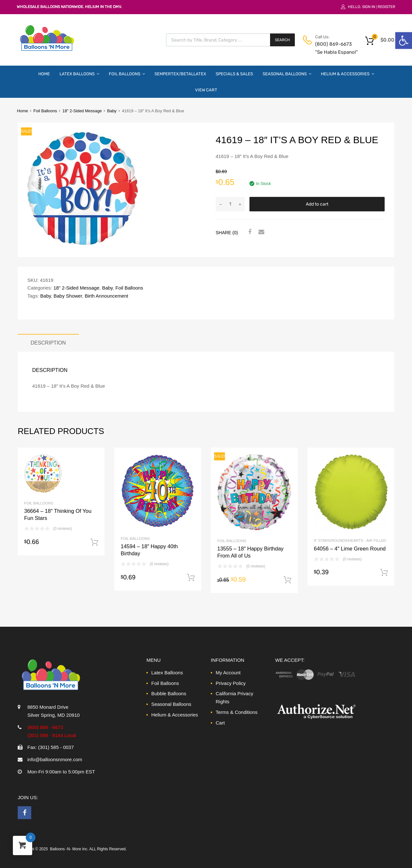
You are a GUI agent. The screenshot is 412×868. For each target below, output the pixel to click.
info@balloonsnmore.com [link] (55, 759)
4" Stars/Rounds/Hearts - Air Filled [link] (350, 540)
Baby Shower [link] (68, 296)
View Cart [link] (206, 90)
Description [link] (48, 343)
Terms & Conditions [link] (237, 712)
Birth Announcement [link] (106, 296)
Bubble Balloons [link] (169, 693)
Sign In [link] (369, 7)
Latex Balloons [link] (79, 74)
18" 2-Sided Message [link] (82, 111)
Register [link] (386, 7)
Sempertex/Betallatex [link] (180, 74)
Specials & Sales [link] (234, 74)
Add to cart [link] (94, 542)
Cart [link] (220, 723)
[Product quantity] (230, 204)
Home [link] (44, 74)
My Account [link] (228, 673)
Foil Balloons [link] (127, 74)
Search (282, 40)
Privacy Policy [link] (231, 683)
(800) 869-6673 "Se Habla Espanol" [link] (331, 48)
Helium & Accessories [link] (347, 74)
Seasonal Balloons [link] (287, 74)
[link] (404, 41)
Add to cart (317, 204)
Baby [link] (112, 111)
